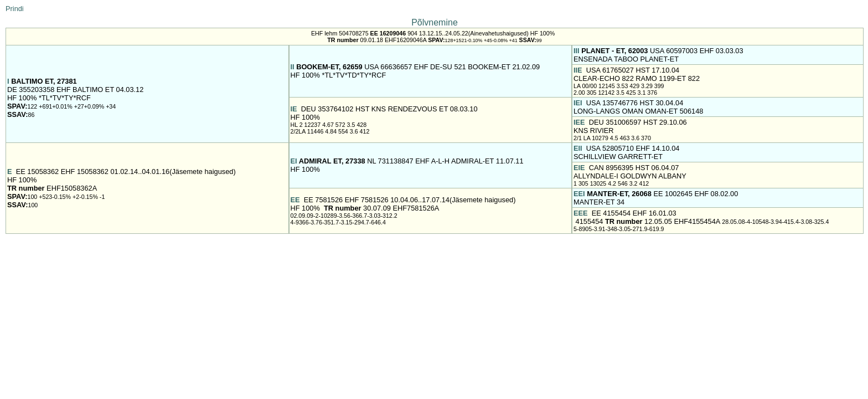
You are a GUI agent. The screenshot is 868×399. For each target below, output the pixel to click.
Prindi (15, 9)
